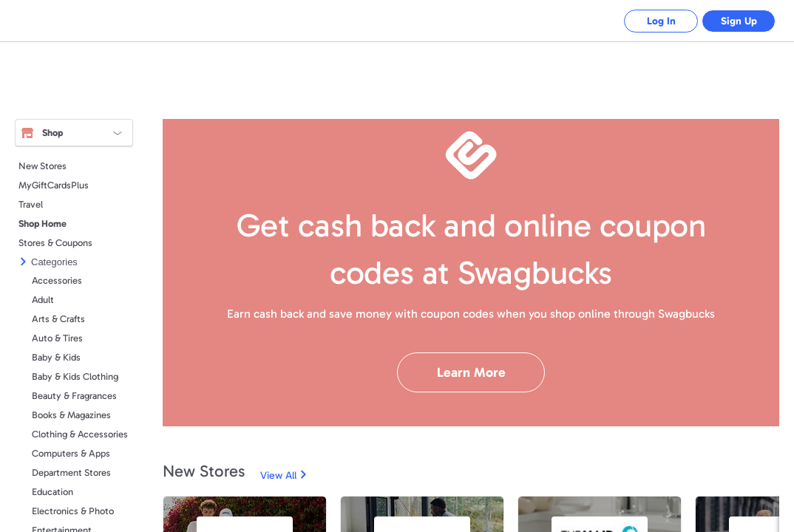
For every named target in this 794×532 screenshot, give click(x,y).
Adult (43, 300)
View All (278, 475)
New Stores (43, 166)
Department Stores (71, 473)
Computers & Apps (71, 453)
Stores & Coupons (55, 243)
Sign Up (739, 21)
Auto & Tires (57, 338)
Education (52, 492)
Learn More (471, 372)
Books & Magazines (71, 415)
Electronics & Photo (73, 511)
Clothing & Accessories (80, 434)
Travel (31, 204)
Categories (54, 262)
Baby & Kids (56, 357)
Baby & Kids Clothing (75, 376)
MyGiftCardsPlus (54, 185)
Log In (661, 21)
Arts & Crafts (58, 319)
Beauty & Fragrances (74, 396)
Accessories (57, 280)
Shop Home (43, 224)
